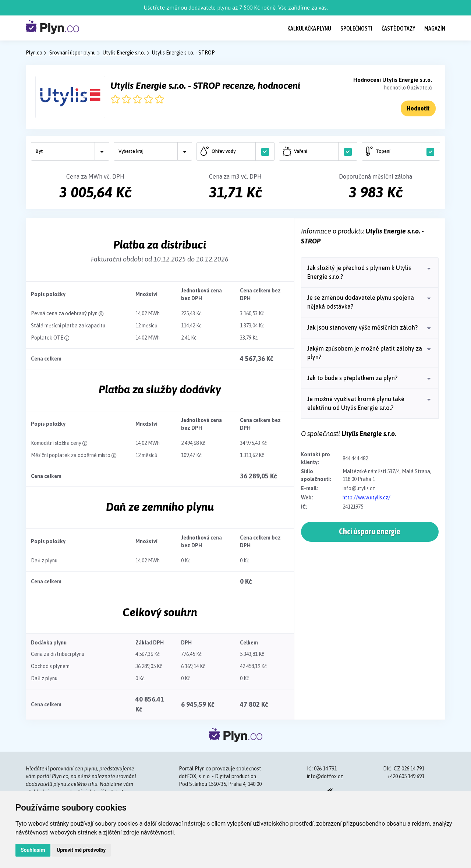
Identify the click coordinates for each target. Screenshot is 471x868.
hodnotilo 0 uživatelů (408, 88)
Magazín (435, 28)
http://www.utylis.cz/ (366, 498)
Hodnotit (418, 108)
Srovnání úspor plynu (72, 53)
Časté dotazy (398, 28)
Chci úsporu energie (370, 533)
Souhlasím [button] (33, 850)
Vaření (320, 152)
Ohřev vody (238, 152)
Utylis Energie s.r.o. (124, 53)
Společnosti (356, 28)
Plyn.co (34, 53)
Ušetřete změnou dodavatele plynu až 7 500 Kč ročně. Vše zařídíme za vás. (236, 8)
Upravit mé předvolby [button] (81, 850)
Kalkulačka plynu (309, 28)
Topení (403, 152)
